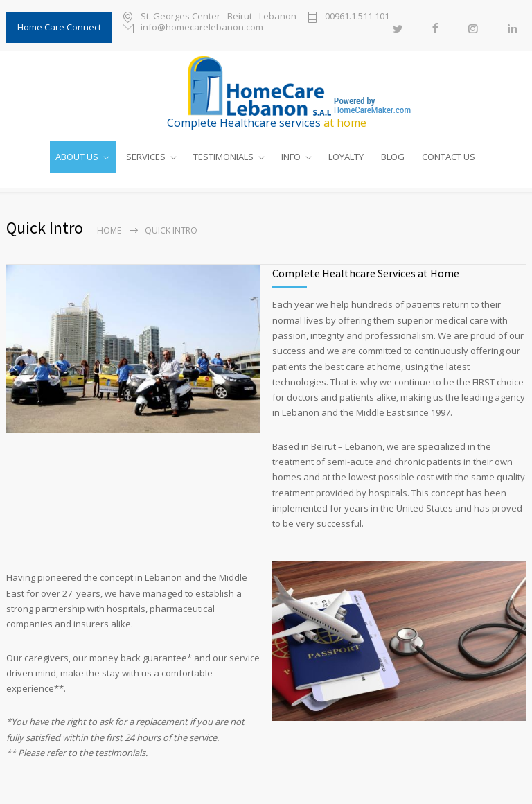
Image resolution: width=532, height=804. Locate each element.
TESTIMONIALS (223, 157)
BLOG (393, 157)
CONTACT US (449, 157)
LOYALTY (346, 157)
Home (109, 230)
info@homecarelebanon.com (202, 28)
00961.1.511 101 (357, 17)
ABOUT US (77, 157)
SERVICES (146, 157)
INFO (291, 157)
